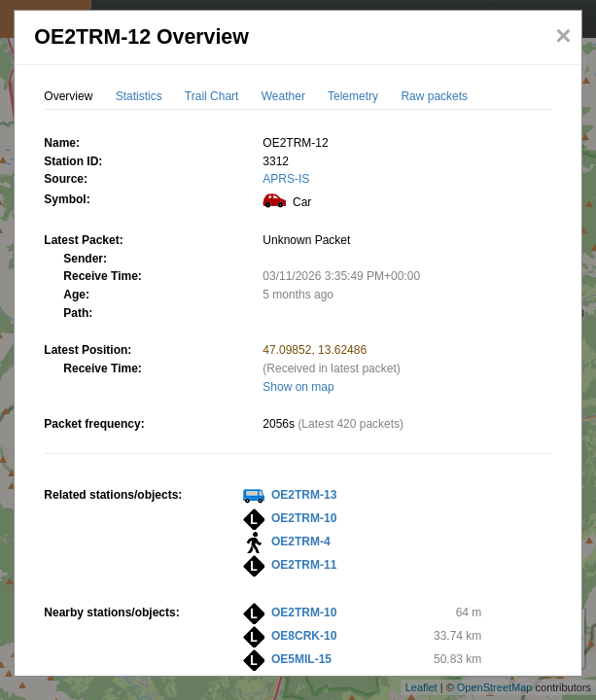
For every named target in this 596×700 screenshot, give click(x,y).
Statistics (139, 96)
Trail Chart (212, 96)
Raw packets (434, 96)
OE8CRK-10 (304, 636)
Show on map (298, 387)
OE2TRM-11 (304, 565)
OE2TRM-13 (304, 495)
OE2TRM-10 (304, 518)
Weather (283, 96)
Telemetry (353, 96)
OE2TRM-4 (301, 542)
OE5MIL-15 (301, 659)
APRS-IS (286, 179)
